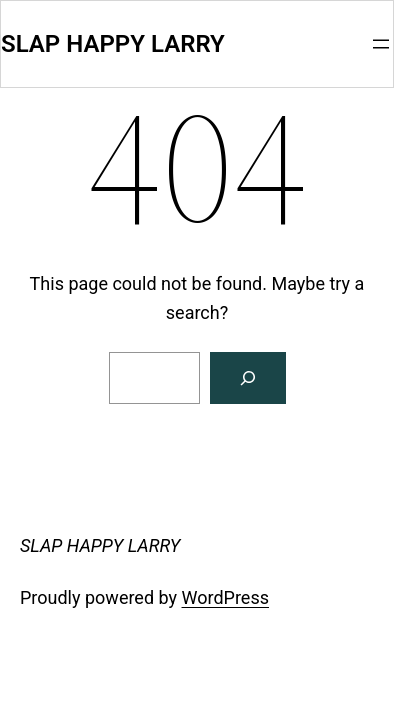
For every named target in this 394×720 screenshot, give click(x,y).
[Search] (248, 378)
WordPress (225, 597)
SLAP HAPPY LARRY (113, 44)
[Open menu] (381, 44)
